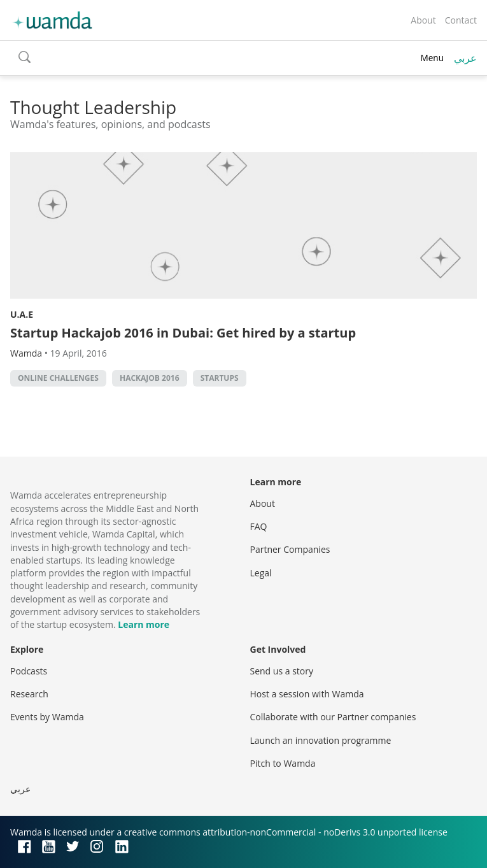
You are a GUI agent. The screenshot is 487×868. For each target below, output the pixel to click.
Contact (461, 20)
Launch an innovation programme (321, 740)
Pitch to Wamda (283, 763)
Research (29, 694)
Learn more (144, 624)
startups (220, 378)
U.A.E (22, 314)
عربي (465, 58)
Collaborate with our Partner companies (333, 717)
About (423, 20)
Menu (432, 58)
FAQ (259, 526)
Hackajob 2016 (150, 378)
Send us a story (282, 671)
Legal (261, 573)
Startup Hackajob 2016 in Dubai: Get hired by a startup (183, 333)
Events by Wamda (47, 717)
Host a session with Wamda (307, 694)
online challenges (58, 378)
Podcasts (29, 671)
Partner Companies (290, 549)
